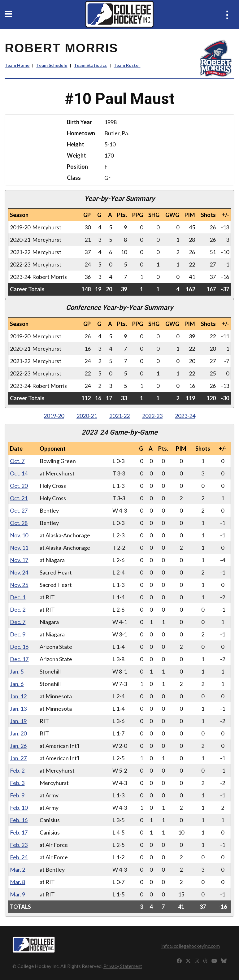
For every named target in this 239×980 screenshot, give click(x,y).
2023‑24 (185, 416)
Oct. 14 (19, 473)
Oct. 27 (19, 510)
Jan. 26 (18, 746)
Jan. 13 (18, 709)
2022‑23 (152, 416)
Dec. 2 (18, 609)
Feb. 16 (19, 820)
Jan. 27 (18, 758)
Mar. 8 (17, 882)
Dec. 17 (19, 659)
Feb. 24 (19, 857)
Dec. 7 (18, 622)
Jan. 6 (17, 684)
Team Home (17, 65)
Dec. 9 (18, 634)
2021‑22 (119, 416)
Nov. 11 (19, 548)
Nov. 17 (19, 560)
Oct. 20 (19, 486)
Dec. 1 (18, 597)
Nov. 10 (19, 535)
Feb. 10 (19, 808)
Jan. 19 (18, 721)
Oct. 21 (19, 498)
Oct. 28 (19, 523)
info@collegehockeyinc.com (191, 946)
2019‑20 (54, 416)
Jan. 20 (18, 733)
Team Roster (127, 65)
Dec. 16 (19, 647)
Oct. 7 (17, 461)
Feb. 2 (17, 770)
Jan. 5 (17, 671)
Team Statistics (90, 65)
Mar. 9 (17, 894)
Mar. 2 (17, 869)
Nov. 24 (19, 572)
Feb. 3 (17, 783)
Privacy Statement (123, 966)
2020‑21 (87, 416)
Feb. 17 (19, 832)
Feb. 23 (19, 845)
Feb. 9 (17, 795)
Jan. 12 (18, 696)
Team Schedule (52, 65)
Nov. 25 (19, 585)
